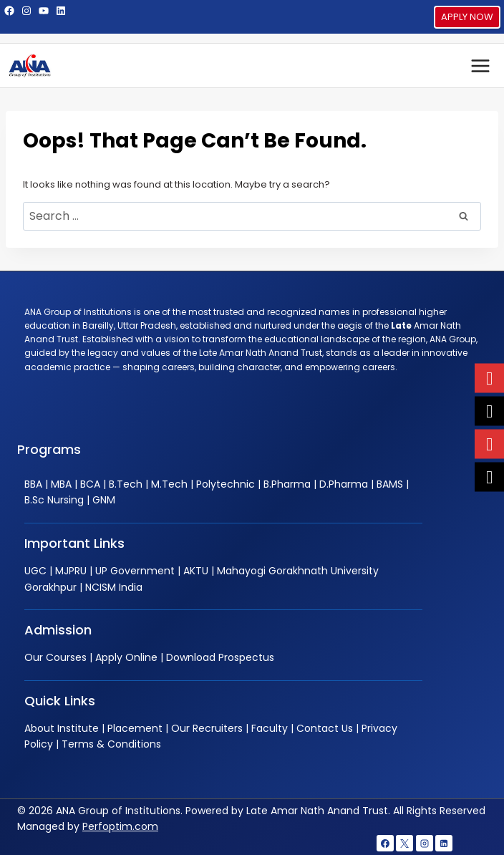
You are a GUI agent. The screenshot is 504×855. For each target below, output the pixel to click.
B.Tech (126, 484)
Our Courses (55, 657)
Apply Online (126, 657)
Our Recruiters (207, 728)
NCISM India (114, 587)
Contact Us (325, 728)
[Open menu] (480, 66)
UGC (35, 571)
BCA (90, 484)
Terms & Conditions (111, 744)
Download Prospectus (220, 657)
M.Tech (169, 484)
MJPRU (71, 571)
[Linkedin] (444, 844)
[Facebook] (385, 844)
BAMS (390, 484)
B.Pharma (287, 484)
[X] (404, 844)
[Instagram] (425, 844)
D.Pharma (344, 484)
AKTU (196, 571)
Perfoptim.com (120, 826)
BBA (33, 484)
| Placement (131, 728)
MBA (61, 484)
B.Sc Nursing (54, 500)
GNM (104, 500)
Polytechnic (226, 484)
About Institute (62, 728)
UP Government (135, 571)
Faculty (270, 728)
